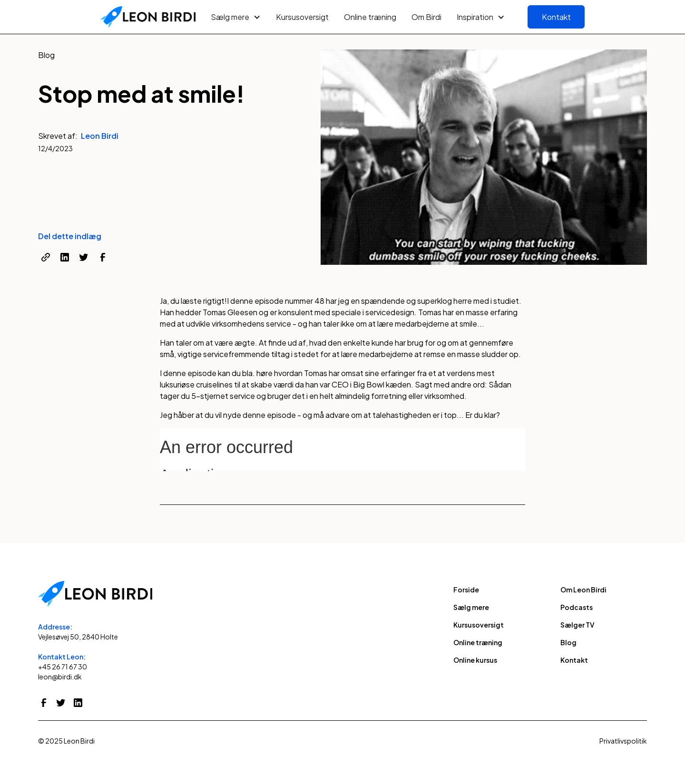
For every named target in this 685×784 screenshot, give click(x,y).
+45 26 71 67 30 (63, 667)
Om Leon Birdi (583, 590)
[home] (148, 17)
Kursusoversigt (302, 17)
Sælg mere (471, 607)
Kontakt (556, 17)
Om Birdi (426, 17)
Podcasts (577, 607)
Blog (568, 642)
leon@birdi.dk (60, 677)
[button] (236, 17)
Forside (466, 590)
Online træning (370, 17)
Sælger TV (577, 625)
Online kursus (475, 660)
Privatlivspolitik (623, 741)
